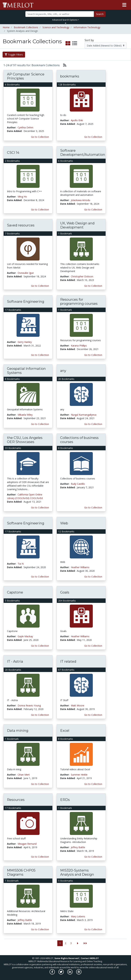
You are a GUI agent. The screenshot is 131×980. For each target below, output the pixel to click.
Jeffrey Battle (78, 847)
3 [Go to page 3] (71, 943)
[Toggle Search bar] (66, 23)
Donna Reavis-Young (29, 705)
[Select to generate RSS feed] (63, 65)
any (63, 371)
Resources (16, 800)
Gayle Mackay (25, 636)
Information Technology (87, 27)
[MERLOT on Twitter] (61, 974)
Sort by (89, 40)
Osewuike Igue (26, 273)
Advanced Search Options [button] (65, 20)
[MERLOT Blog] (79, 974)
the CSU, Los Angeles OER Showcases (25, 440)
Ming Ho (22, 197)
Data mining (18, 731)
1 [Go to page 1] (60, 943)
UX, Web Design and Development (77, 225)
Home (6, 27)
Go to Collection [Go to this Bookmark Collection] (40, 137)
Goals (65, 592)
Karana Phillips (79, 346)
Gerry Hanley (25, 342)
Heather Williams (80, 567)
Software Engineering (26, 302)
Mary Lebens (78, 916)
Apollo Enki (77, 120)
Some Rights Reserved (67, 958)
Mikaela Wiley (25, 415)
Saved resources (21, 225)
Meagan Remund (27, 844)
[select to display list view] (75, 43)
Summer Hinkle (79, 775)
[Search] (60, 14)
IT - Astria (15, 661)
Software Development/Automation (83, 153)
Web (64, 523)
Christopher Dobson (82, 276)
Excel (65, 731)
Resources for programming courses (79, 302)
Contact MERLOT (90, 958)
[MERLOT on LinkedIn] (70, 974)
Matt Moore (78, 705)
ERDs (65, 800)
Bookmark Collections (26, 27)
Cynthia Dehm (25, 127)
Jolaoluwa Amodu (81, 200)
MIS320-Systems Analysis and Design (77, 872)
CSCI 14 (13, 153)
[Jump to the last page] (85, 943)
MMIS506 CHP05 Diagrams (21, 872)
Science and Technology (56, 27)
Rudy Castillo (78, 484)
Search (100, 14)
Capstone (15, 592)
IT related (68, 661)
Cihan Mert (24, 775)
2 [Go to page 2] (65, 943)
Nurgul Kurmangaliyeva (84, 415)
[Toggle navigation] (124, 5)
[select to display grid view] (68, 43)
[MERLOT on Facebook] (52, 974)
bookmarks (70, 76)
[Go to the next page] (78, 943)
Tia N (21, 564)
